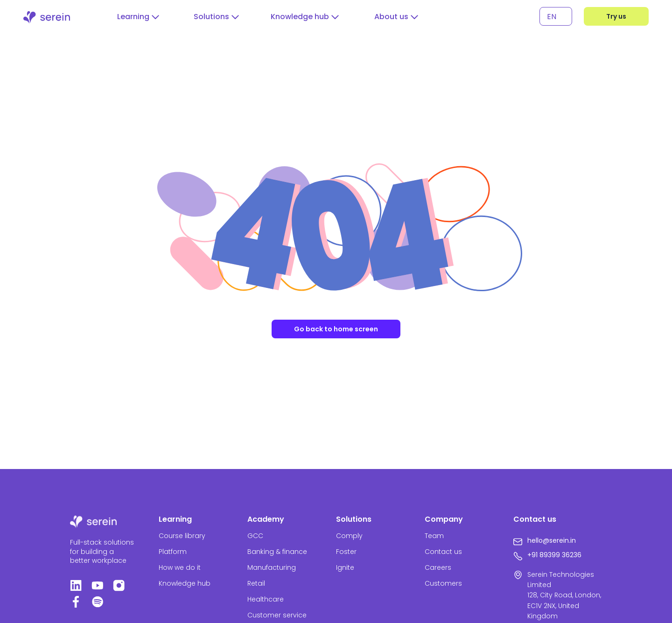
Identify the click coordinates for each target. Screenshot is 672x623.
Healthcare (266, 599)
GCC (255, 536)
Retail (256, 583)
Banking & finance (277, 552)
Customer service (277, 615)
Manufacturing (272, 567)
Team (434, 536)
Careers (438, 567)
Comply (349, 536)
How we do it (180, 567)
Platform (173, 552)
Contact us (443, 552)
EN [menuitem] (552, 16)
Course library (182, 536)
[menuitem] (556, 17)
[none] (556, 17)
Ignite (345, 567)
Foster (346, 552)
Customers (443, 583)
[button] (138, 17)
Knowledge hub (185, 583)
